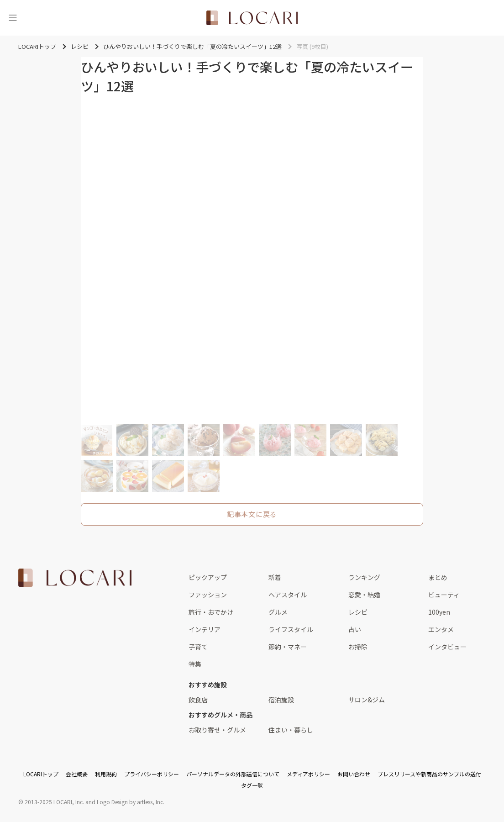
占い (355, 629)
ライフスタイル (291, 629)
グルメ (278, 612)
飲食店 (198, 700)
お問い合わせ (354, 774)
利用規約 (106, 774)
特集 (195, 664)
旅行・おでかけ (211, 612)
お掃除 (358, 647)
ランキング (364, 577)
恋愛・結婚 (364, 595)
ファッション (208, 595)
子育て (198, 647)
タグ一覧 (252, 785)
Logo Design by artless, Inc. (131, 802)
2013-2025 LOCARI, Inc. (54, 802)
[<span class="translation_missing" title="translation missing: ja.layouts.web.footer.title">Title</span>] (75, 578)
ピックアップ (208, 577)
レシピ (358, 612)
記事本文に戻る (252, 514)
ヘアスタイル (288, 595)
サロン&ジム (367, 700)
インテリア (205, 629)
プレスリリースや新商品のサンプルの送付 (429, 774)
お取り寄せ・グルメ (217, 730)
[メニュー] (13, 18)
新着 (275, 577)
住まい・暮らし (291, 730)
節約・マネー (288, 647)
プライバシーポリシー (152, 774)
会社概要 (77, 774)
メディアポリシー (308, 774)
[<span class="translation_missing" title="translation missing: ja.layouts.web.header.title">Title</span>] (252, 18)
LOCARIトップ (41, 774)
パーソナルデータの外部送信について (233, 774)
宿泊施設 (281, 700)
